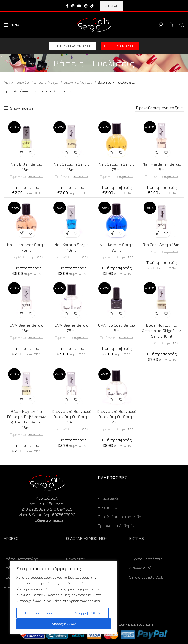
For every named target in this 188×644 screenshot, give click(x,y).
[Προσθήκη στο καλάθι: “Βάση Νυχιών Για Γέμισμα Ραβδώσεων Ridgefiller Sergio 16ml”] (22, 400)
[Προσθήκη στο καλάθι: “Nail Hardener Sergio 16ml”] (157, 153)
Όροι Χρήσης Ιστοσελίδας (121, 517)
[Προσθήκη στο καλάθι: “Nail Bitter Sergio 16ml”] (22, 153)
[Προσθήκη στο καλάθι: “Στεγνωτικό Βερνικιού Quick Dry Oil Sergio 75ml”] (112, 400)
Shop (39, 82)
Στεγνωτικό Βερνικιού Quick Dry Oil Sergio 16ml (72, 417)
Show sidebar (22, 108)
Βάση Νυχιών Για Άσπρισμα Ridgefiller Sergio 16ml (162, 331)
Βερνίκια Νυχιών (78, 82)
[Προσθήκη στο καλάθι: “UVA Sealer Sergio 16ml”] (22, 314)
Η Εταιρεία (108, 507)
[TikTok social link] (92, 6)
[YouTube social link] (79, 6)
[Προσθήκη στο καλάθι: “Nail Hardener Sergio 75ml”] (22, 233)
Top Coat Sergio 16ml (162, 245)
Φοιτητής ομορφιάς (120, 46)
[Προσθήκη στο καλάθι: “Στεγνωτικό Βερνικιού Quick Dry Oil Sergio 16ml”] (67, 400)
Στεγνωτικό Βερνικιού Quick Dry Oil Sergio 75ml (116, 417)
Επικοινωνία (109, 498)
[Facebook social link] (67, 6)
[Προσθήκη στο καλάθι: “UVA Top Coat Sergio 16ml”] (112, 314)
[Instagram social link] (73, 6)
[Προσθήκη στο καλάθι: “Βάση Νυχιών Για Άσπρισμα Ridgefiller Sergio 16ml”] (157, 314)
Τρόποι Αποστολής (21, 559)
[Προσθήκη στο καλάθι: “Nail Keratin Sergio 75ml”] (112, 233)
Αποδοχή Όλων (64, 624)
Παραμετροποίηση (40, 613)
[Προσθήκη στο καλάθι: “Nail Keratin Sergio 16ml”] (67, 233)
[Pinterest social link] (86, 6)
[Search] (182, 25)
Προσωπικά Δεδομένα (117, 526)
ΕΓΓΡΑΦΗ (111, 6)
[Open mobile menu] (11, 25)
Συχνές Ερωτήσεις (146, 559)
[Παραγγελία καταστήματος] (160, 108)
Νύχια (54, 82)
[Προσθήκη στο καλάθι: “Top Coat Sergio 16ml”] (157, 233)
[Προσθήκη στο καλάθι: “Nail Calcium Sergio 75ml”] (112, 153)
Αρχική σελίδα (17, 82)
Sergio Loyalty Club (146, 577)
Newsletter (76, 559)
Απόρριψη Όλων (87, 613)
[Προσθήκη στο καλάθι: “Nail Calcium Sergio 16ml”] (67, 153)
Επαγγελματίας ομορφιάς (73, 46)
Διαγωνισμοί (140, 568)
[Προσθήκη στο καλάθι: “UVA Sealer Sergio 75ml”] (67, 314)
